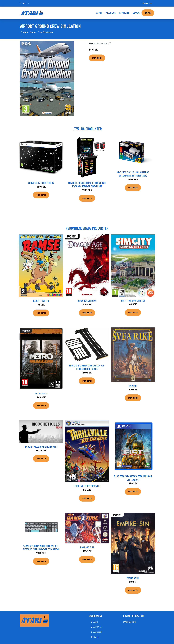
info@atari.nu (147, 3)
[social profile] (29, 3)
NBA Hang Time (87, 547)
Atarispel (124, 13)
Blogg (136, 13)
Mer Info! (97, 58)
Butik (148, 13)
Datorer (104, 43)
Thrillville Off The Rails (87, 486)
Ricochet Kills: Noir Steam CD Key (41, 447)
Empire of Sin (133, 578)
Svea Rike (133, 386)
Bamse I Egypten (41, 301)
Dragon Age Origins (87, 301)
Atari (99, 13)
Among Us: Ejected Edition (41, 183)
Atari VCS (111, 13)
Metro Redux (41, 393)
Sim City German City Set (133, 300)
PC (110, 43)
